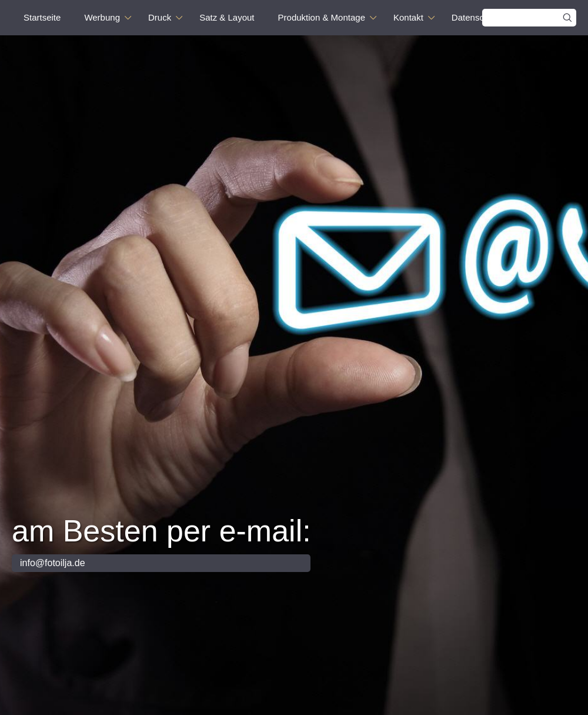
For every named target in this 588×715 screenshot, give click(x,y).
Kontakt (408, 17)
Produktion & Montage (322, 17)
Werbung (102, 17)
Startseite (42, 17)
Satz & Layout (227, 17)
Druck (160, 17)
